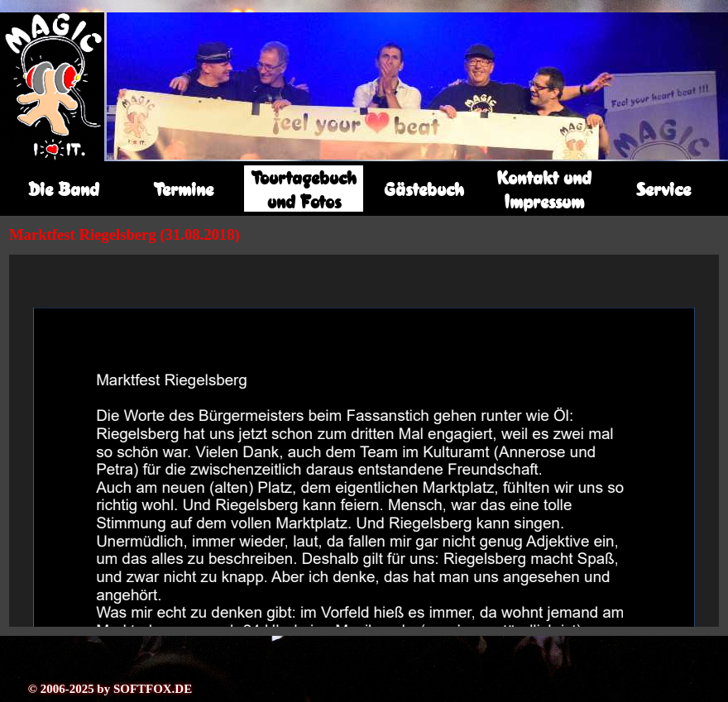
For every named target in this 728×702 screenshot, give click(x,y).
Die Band (64, 189)
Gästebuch (424, 189)
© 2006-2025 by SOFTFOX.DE (110, 689)
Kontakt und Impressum (544, 189)
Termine (184, 189)
